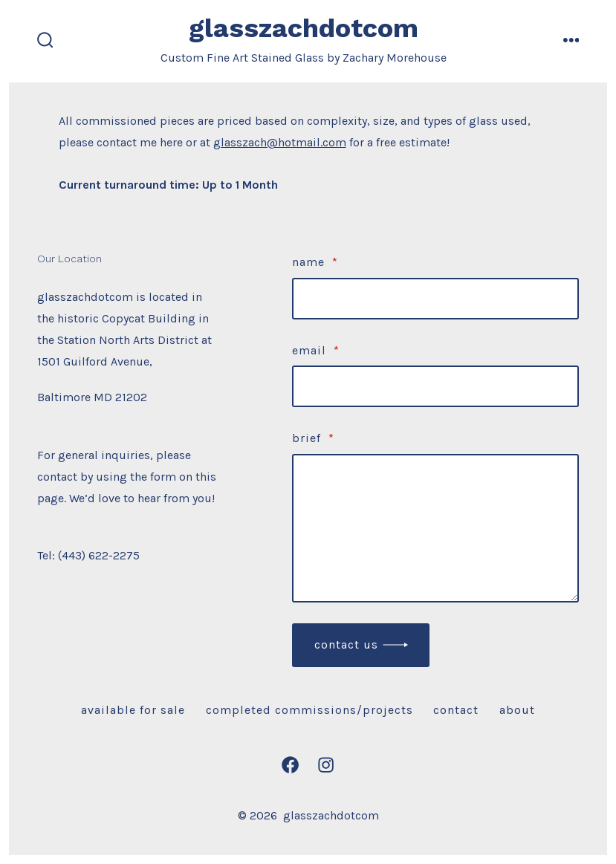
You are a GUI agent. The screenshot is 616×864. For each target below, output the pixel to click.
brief (313, 438)
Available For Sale (133, 710)
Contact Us (346, 644)
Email (316, 350)
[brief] (435, 528)
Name (315, 262)
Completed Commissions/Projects (309, 710)
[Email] (435, 386)
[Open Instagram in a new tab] (326, 765)
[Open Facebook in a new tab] (290, 765)
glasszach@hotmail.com (280, 142)
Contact (456, 710)
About (517, 710)
